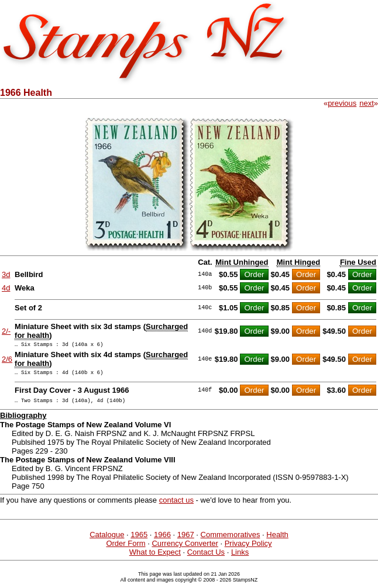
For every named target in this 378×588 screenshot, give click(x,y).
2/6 (7, 361)
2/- (6, 331)
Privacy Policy (248, 549)
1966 (162, 540)
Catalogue (107, 540)
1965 (139, 540)
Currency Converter (185, 549)
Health (277, 540)
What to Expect (155, 557)
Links (240, 557)
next (367, 103)
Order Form (126, 549)
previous (342, 103)
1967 (186, 540)
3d (6, 274)
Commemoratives (231, 540)
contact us (176, 505)
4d (6, 288)
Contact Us (206, 557)
